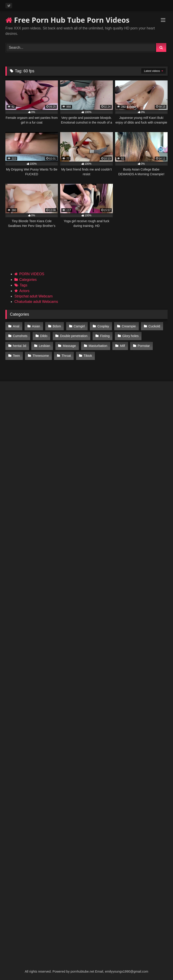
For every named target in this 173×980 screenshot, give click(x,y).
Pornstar (143, 345)
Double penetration (73, 335)
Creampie (128, 326)
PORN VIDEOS (32, 274)
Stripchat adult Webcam (34, 296)
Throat (66, 355)
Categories (28, 280)
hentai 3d (19, 345)
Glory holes (130, 335)
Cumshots (20, 335)
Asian (36, 326)
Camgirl (79, 326)
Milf (122, 345)
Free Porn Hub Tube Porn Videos (67, 20)
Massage (69, 345)
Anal (16, 326)
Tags (23, 285)
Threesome (40, 355)
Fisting (104, 335)
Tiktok (87, 355)
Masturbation (97, 345)
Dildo (44, 335)
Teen (16, 355)
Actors (24, 291)
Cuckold (153, 326)
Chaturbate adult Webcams (36, 302)
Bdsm (56, 326)
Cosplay (102, 326)
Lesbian (44, 345)
